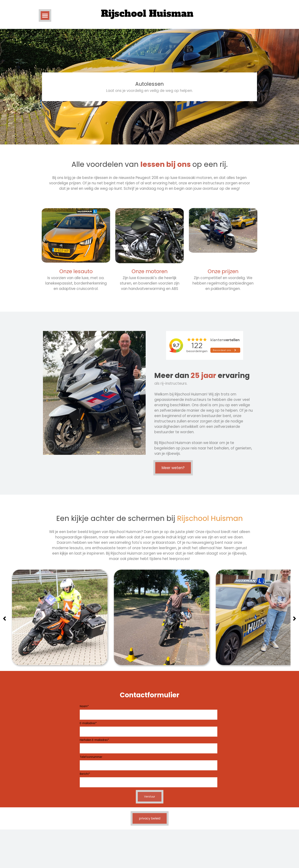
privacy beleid (150, 818)
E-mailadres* (88, 723)
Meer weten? (173, 468)
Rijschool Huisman (147, 13)
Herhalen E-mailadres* (94, 740)
